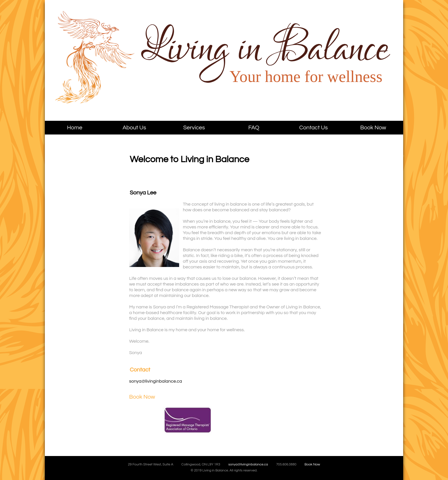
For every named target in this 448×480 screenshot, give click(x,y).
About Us (134, 128)
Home (75, 128)
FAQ (254, 128)
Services (194, 128)
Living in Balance (118, 66)
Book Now (373, 128)
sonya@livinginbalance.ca (156, 381)
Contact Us (313, 128)
